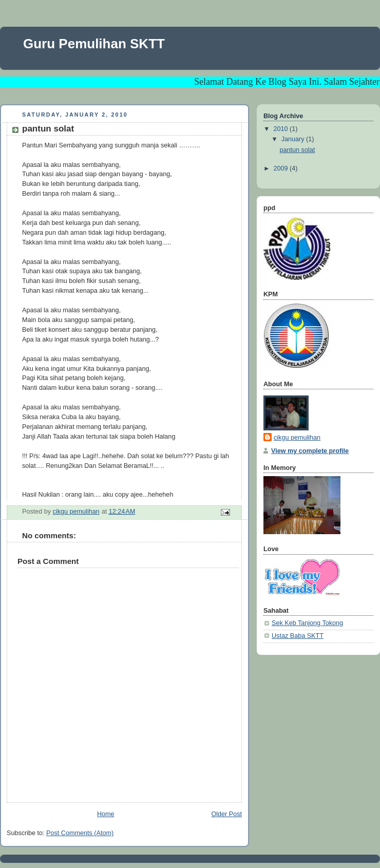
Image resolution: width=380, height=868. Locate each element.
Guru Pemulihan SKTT (94, 44)
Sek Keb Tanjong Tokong (307, 623)
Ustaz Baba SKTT (298, 636)
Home (106, 814)
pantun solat (298, 150)
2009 (282, 168)
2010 (282, 129)
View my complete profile (310, 451)
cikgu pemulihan (297, 438)
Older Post (226, 814)
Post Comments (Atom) (80, 833)
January (294, 139)
